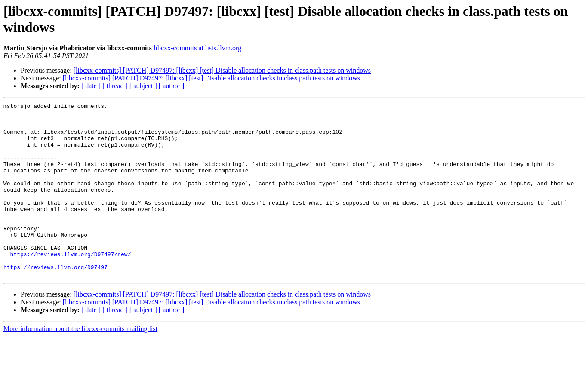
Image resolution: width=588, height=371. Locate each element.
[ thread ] (115, 86)
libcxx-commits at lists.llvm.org (197, 48)
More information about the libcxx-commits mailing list (80, 363)
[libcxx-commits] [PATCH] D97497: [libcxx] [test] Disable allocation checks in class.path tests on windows (222, 70)
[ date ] (91, 86)
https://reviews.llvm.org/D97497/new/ (71, 285)
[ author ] (172, 86)
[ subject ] (143, 86)
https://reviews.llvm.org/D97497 (55, 300)
